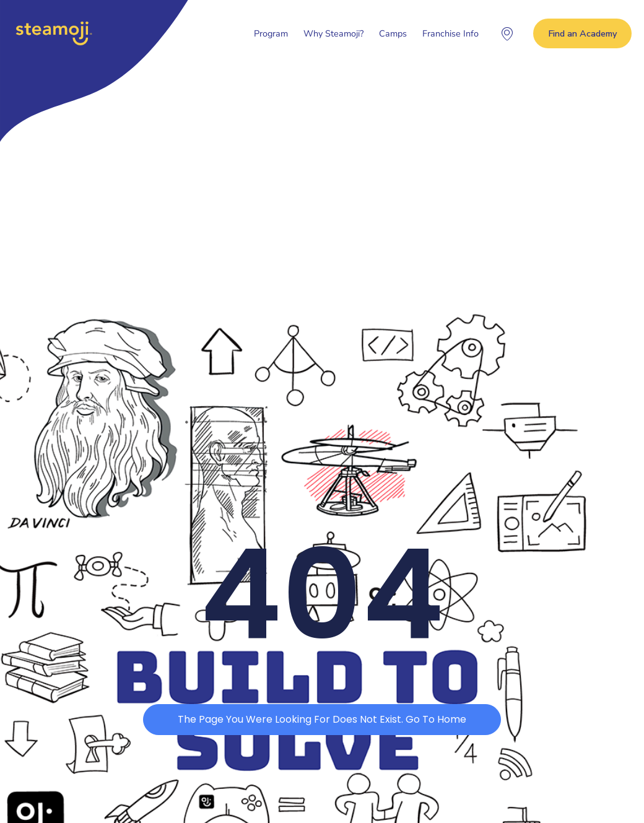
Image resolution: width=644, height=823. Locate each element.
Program (271, 33)
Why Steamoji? (333, 33)
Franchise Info (450, 33)
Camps (393, 33)
